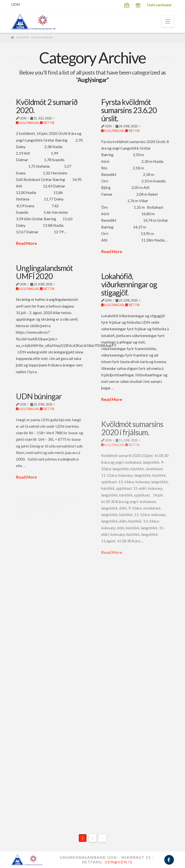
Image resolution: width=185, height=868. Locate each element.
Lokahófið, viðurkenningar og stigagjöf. (129, 284)
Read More (26, 243)
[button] (168, 21)
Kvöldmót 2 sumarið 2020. (47, 106)
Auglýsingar (27, 123)
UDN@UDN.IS (119, 862)
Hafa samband (159, 5)
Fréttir (47, 123)
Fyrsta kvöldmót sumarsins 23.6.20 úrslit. (129, 110)
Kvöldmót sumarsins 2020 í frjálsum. (132, 428)
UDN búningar (39, 396)
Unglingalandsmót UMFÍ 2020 (44, 272)
